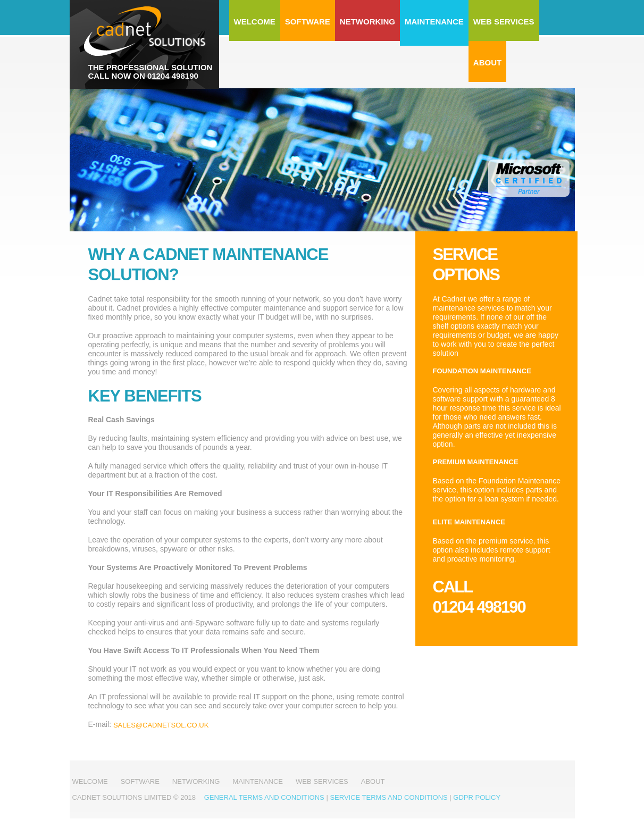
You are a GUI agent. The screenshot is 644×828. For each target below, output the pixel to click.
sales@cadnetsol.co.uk (161, 725)
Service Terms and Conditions (388, 797)
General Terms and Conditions (264, 797)
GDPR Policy (477, 797)
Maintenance (434, 22)
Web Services (504, 22)
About (487, 62)
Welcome (255, 22)
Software (308, 22)
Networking (367, 22)
